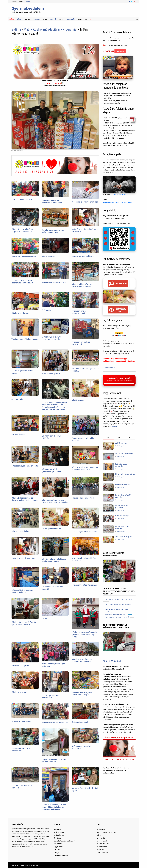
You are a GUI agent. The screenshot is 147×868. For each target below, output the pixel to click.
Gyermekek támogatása (20, 665)
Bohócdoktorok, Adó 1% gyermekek (85, 202)
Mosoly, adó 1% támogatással (125, 474)
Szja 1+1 (100, 835)
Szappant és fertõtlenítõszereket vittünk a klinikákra (54, 761)
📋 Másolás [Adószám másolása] (120, 51)
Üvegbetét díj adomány (62, 855)
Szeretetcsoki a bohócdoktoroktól (24, 257)
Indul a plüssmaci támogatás (22, 531)
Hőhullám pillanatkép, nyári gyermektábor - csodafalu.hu (82, 285)
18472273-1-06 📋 (55, 83)
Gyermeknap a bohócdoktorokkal (54, 282)
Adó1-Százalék (59, 832)
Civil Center (58, 838)
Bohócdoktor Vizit (103, 844)
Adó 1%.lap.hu (59, 835)
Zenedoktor (58, 844)
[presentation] (108, 438)
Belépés (28, 2)
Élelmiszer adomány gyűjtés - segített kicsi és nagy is (82, 694)
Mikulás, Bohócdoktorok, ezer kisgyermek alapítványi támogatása (25, 499)
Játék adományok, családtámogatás (25, 466)
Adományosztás (17, 399)
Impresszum (15, 865)
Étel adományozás (18, 434)
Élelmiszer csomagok (122, 516)
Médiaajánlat (34, 865)
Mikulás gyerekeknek (19, 692)
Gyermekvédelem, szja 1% (124, 484)
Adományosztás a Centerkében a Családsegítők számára (54, 560)
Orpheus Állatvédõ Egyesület (106, 832)
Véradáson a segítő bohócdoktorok (25, 339)
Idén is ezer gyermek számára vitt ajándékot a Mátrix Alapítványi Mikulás (84, 634)
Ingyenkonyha (59, 847)
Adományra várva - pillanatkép (122, 506)
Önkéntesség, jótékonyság (21, 721)
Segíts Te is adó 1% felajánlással (24, 558)
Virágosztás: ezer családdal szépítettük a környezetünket (22, 282)
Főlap (19, 19)
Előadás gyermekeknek (20, 313)
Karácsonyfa (46, 310)
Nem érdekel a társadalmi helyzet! (120, 617)
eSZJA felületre (116, 96)
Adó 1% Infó (101, 838)
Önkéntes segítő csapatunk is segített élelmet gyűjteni (53, 231)
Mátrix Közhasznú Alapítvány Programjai (50, 29)
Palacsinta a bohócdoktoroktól (23, 199)
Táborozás (58, 829)
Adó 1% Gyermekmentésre (124, 454)
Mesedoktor (83, 19)
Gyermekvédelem (28, 8)
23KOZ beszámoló (103, 852)
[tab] (108, 438)
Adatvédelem (24, 865)
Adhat (61, 19)
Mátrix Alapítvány (111, 367)
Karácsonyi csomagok (80, 722)
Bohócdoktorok (102, 847)
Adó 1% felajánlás (112, 661)
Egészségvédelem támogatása (121, 465)
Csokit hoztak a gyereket (51, 374)
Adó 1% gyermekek (79, 400)
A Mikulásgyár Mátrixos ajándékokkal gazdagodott (51, 470)
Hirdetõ (53, 19)
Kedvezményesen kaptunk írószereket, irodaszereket (51, 338)
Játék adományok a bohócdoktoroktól (79, 312)
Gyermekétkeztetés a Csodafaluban (55, 723)
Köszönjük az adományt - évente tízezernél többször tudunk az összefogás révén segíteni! (54, 807)
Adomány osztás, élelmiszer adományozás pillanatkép (82, 660)
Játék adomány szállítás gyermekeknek (81, 343)
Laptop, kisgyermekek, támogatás (84, 532)
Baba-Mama (101, 829)
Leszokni (57, 850)
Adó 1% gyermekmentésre (51, 529)
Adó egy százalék (102, 841)
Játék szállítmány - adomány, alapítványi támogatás (22, 591)
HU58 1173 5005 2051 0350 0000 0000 (117, 202)
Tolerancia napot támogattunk (83, 498)
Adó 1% (12, 19)
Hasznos (36, 19)
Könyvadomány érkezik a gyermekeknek (21, 750)
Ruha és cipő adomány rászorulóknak (50, 697)
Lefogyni (57, 852)
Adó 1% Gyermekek (122, 443)
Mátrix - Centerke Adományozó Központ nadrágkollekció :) (23, 230)
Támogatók (71, 19)
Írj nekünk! (114, 426)
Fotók (45, 19)
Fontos (27, 19)
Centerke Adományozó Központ (64, 841)
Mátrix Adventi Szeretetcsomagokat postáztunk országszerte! (85, 468)
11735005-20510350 (118, 195)
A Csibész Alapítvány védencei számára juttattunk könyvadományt (55, 501)
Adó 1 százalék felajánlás (124, 537)
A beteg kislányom (48, 256)
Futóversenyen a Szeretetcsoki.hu (84, 585)
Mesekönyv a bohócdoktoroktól (83, 256)
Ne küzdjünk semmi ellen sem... (119, 614)
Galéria (16, 29)
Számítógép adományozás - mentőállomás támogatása (52, 202)
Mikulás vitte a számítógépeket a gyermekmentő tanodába (24, 623)
